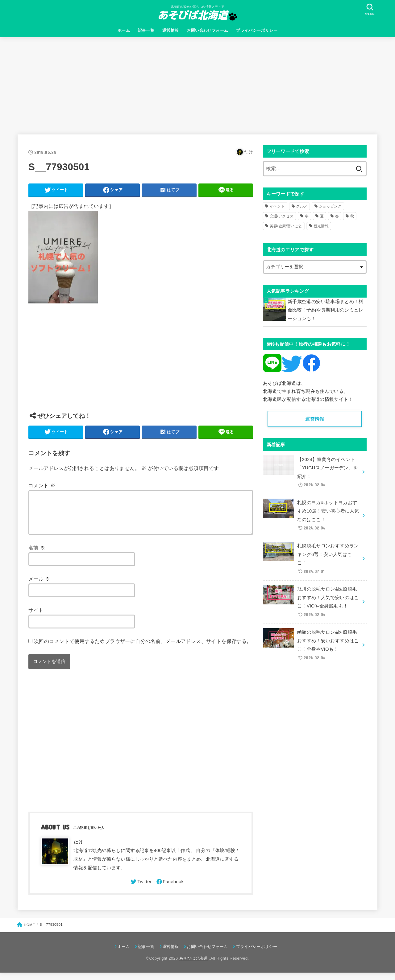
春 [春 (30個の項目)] (337, 216)
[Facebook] (170, 889)
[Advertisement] (197, 84)
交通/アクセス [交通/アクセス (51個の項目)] (282, 216)
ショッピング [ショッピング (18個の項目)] (330, 206)
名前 (37, 555)
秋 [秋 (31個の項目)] (352, 216)
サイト (36, 617)
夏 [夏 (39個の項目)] (322, 216)
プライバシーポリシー (257, 30)
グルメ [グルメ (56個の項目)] (302, 206)
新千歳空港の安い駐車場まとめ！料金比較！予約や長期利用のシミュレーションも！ (326, 310)
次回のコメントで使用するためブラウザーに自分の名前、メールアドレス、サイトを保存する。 (143, 649)
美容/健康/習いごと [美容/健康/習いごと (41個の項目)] (286, 226)
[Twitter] (141, 889)
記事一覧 (146, 30)
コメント (42, 485)
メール (39, 586)
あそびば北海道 (194, 966)
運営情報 (171, 30)
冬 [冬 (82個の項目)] (307, 216)
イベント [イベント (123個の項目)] (277, 206)
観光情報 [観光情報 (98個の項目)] (321, 226)
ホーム (124, 30)
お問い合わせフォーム (207, 30)
